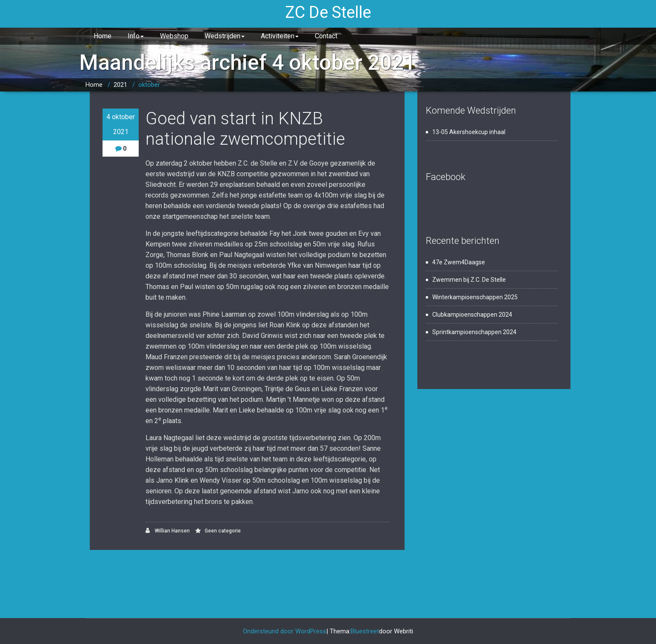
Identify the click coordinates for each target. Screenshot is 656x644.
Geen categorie (223, 531)
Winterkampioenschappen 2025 (475, 297)
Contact (326, 36)
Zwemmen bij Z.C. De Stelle (469, 280)
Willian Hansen (168, 531)
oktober (149, 85)
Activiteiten (280, 36)
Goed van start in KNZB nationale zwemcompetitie (245, 129)
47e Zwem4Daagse (459, 262)
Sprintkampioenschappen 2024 (474, 332)
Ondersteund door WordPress (285, 631)
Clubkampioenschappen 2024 (472, 315)
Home (103, 36)
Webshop (174, 36)
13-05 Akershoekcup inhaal (469, 132)
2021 (120, 85)
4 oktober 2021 (121, 124)
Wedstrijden (225, 36)
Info (136, 36)
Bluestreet (365, 631)
